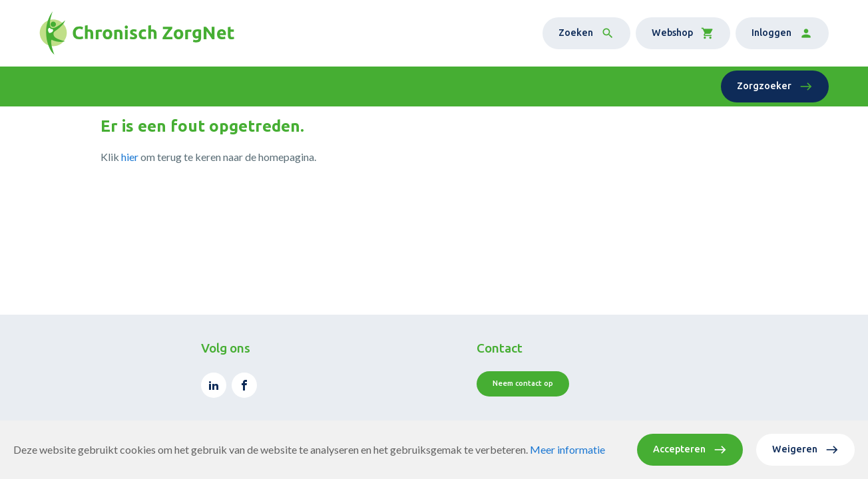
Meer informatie (567, 449)
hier (130, 157)
